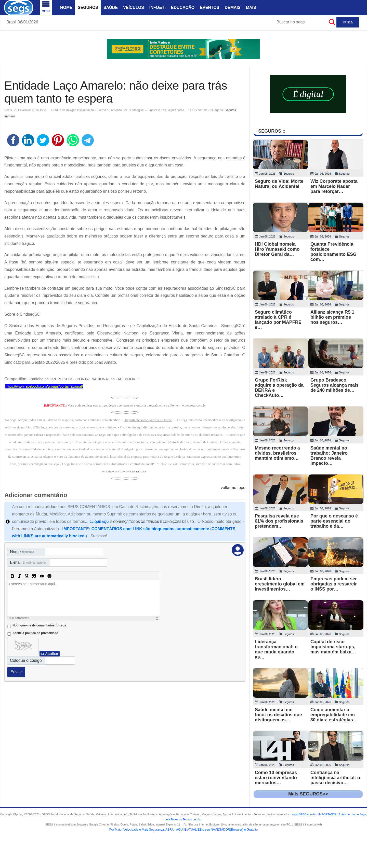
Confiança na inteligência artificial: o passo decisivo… (335, 778)
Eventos (209, 8)
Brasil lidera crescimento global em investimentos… (280, 584)
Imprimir (10, 116)
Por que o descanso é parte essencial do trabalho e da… (334, 521)
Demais (232, 8)
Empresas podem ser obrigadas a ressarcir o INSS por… (334, 584)
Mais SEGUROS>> (308, 794)
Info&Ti (158, 8)
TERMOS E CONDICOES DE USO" (126, 472)
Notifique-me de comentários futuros (39, 625)
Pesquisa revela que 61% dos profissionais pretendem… (279, 521)
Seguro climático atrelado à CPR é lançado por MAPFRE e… (278, 320)
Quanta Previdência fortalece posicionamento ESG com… (333, 252)
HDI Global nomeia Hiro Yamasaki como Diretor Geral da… (277, 249)
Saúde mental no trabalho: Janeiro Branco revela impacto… (329, 456)
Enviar (16, 672)
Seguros (88, 8)
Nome (22, 552)
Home (66, 8)
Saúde (111, 8)
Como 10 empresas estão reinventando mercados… (276, 778)
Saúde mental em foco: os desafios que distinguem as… (278, 715)
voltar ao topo (233, 488)
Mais (251, 8)
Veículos (134, 8)
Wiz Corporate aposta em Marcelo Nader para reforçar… (334, 186)
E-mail (28, 562)
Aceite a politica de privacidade (35, 633)
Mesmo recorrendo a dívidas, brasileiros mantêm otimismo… (277, 453)
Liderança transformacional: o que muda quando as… (276, 649)
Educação (183, 8)
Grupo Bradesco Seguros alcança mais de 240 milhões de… (335, 385)
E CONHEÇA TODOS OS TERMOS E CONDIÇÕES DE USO (142, 522)
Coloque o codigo (26, 660)
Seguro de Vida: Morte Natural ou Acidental (279, 184)
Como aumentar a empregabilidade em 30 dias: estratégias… (334, 715)
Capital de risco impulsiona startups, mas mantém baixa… (333, 647)
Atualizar (52, 654)
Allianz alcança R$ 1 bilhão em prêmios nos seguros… (332, 317)
